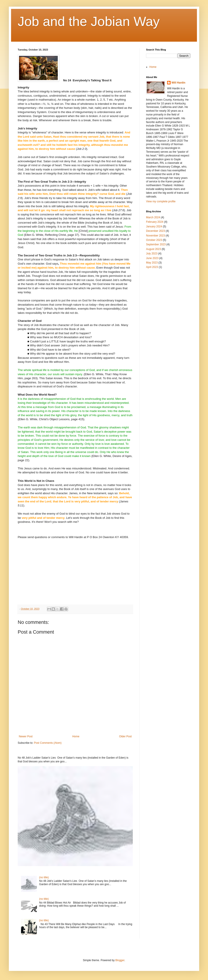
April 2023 (152, 267)
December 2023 (155, 231)
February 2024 (155, 222)
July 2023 (152, 254)
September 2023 (156, 244)
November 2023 (155, 236)
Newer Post (26, 736)
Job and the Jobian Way (89, 21)
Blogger (120, 960)
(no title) (44, 877)
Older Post (125, 736)
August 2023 (153, 249)
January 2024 (154, 226)
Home (76, 736)
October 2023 (154, 240)
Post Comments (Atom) (48, 743)
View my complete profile (161, 201)
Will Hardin (178, 83)
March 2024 (153, 217)
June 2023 (152, 258)
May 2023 (152, 263)
